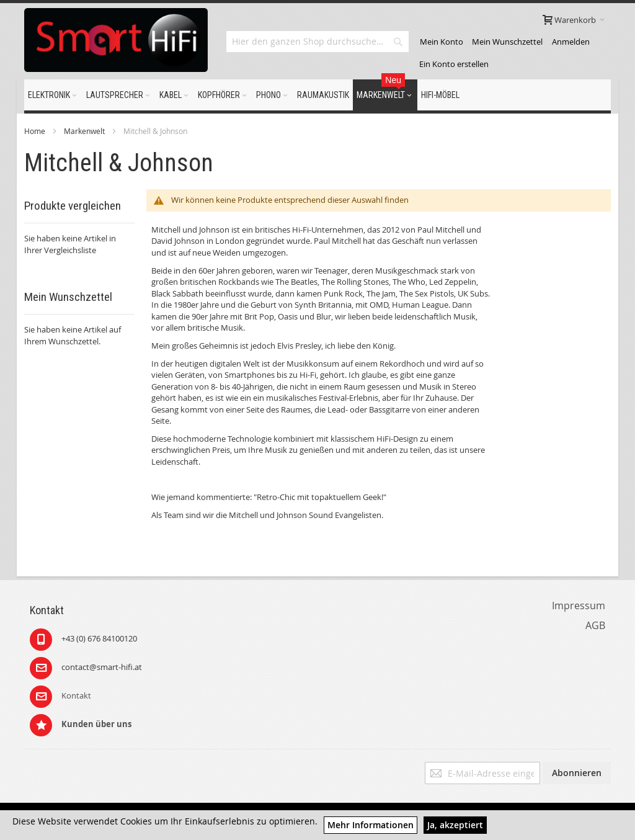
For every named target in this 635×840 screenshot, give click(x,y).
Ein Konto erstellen (454, 64)
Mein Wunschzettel (507, 42)
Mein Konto (442, 42)
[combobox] (317, 42)
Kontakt (76, 695)
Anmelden (571, 42)
